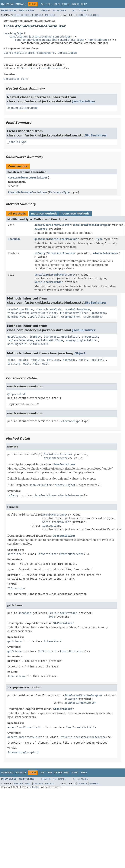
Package (21, 4)
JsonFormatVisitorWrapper (91, 225)
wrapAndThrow (71, 317)
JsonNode (14, 239)
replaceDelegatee (20, 340)
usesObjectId (17, 344)
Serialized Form (16, 79)
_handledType (17, 142)
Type (100, 239)
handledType (16, 317)
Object (80, 353)
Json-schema (16, 676)
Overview (7, 4)
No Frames (59, 11)
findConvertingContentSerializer (32, 313)
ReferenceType (59, 192)
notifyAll (99, 360)
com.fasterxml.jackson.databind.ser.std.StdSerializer (50, 40)
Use (42, 4)
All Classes (80, 11)
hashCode (69, 360)
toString (14, 364)
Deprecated (62, 4)
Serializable (67, 53)
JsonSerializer (84, 101)
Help (84, 4)
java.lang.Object (14, 33)
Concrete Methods (76, 214)
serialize (42, 275)
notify (83, 360)
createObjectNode (20, 309)
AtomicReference (98, 40)
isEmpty (40, 253)
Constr (38, 15)
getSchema (42, 239)
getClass (53, 360)
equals (23, 360)
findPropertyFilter (74, 313)
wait (26, 364)
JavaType (41, 229)
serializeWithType (49, 340)
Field (28, 15)
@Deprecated (16, 394)
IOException (51, 526)
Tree (49, 4)
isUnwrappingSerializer (61, 337)
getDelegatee (17, 337)
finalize (37, 360)
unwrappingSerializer (82, 340)
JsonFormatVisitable (19, 53)
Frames (46, 11)
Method (50, 15)
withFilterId (39, 344)
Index (75, 4)
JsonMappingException (80, 703)
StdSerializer (27, 68)
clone (11, 360)
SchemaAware (46, 53)
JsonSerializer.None (22, 108)
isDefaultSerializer (43, 317)
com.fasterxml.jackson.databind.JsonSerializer (40, 37)
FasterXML (34, 787)
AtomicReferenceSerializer (28, 178)
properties (90, 337)
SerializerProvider (65, 239)
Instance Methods (44, 214)
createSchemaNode (49, 309)
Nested (18, 15)
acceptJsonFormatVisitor (53, 225)
